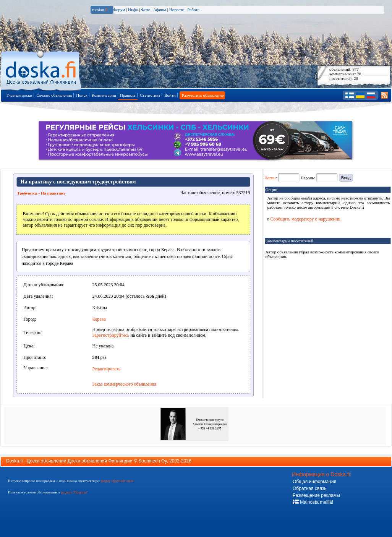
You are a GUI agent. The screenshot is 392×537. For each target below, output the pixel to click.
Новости (177, 10)
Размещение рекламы (316, 495)
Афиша (160, 10)
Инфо (133, 10)
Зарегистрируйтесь (111, 335)
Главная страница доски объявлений (41, 69)
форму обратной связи (117, 481)
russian (100, 10)
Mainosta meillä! (313, 502)
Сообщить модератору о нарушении (304, 219)
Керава (99, 319)
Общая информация (314, 482)
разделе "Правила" (74, 492)
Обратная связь (309, 488)
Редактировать (107, 369)
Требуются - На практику (41, 193)
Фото (146, 10)
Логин (270, 178)
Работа (193, 10)
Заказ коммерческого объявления (125, 384)
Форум (119, 10)
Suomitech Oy (152, 461)
